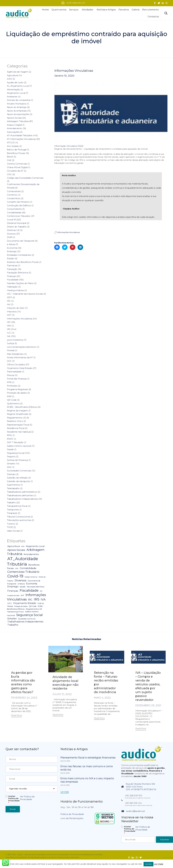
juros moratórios (15, 340)
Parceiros (124, 10)
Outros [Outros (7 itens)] (41, 603)
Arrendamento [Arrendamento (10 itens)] (31, 554)
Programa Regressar (17, 389)
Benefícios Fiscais (16, 153)
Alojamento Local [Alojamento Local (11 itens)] (35, 546)
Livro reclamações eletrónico (22, 347)
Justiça (10, 343)
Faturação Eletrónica (18, 273)
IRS (9, 329)
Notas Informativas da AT (20, 357)
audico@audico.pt (136, 811)
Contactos (153, 17)
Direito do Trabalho (17, 227)
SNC (9, 467)
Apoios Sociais (14, 118)
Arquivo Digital (14, 125)
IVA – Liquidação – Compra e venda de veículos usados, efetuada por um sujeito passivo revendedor (148, 686)
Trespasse (12, 513)
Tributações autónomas (19, 520)
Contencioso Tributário (19, 216)
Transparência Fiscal (17, 506)
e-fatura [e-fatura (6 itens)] (21, 584)
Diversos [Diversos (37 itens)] (21, 580)
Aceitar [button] (148, 864)
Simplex (11, 464)
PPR (9, 382)
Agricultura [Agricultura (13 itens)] (14, 546)
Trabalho (11, 503)
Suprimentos (13, 485)
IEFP (9, 297)
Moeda (11, 350)
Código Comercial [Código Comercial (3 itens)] (31, 577)
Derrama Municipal (17, 223)
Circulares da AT (15, 171)
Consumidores (14, 209)
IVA (9, 336)
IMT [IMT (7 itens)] (22, 595)
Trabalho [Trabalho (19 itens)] (13, 625)
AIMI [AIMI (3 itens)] (23, 546)
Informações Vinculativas (74, 71)
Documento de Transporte (21, 241)
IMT (9, 315)
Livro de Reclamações (72, 818)
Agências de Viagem (18, 72)
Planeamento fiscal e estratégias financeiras (88, 758)
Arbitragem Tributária (18, 121)
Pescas (11, 375)
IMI (9, 304)
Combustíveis (14, 191)
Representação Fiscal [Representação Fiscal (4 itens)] (15, 612)
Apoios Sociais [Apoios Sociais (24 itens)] (16, 550)
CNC (9, 174)
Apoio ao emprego (17, 107)
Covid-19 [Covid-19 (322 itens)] (15, 576)
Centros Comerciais (17, 164)
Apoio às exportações (18, 114)
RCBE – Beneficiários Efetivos (22, 407)
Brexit (10, 157)
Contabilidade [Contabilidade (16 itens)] (28, 568)
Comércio (12, 195)
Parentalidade (14, 372)
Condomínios (14, 198)
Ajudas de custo (15, 82)
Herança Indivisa (15, 290)
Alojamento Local (16, 93)
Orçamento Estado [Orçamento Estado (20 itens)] (25, 603)
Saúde (10, 449)
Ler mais (159, 864)
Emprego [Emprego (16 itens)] (13, 586)
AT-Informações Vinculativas (21, 139)
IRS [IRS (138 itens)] (37, 599)
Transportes (13, 510)
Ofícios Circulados (16, 365)
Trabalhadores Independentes (22, 499)
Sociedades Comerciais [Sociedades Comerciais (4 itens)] (27, 619)
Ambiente (12, 97)
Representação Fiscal (18, 425)
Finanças (11, 276)
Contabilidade (14, 213)
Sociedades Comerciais (19, 471)
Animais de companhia (19, 100)
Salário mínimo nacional (19, 446)
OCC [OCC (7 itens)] (10, 603)
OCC (9, 361)
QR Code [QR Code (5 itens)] (33, 606)
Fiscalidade (13, 280)
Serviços (74, 10)
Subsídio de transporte (18, 481)
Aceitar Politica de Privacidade (14, 800)
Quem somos (59, 10)
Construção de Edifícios (19, 205)
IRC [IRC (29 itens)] (30, 600)
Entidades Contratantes (19, 255)
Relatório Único (15, 421)
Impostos (12, 312)
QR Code (12, 400)
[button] (17, 716)
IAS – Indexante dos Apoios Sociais (25, 294)
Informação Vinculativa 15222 (69, 146)
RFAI (9, 435)
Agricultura (12, 75)
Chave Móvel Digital (17, 167)
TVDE (10, 527)
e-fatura (11, 244)
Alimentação (13, 90)
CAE (9, 160)
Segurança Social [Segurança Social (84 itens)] (29, 615)
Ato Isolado (13, 146)
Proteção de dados (17, 393)
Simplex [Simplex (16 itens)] (12, 619)
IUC (9, 333)
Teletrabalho (13, 488)
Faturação (12, 269)
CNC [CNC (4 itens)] (17, 568)
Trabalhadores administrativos (22, 492)
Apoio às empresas (17, 111)
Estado (11, 258)
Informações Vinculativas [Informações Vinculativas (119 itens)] (26, 597)
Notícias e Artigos (106, 10)
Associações (13, 132)
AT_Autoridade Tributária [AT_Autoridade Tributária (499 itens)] (23, 561)
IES (9, 301)
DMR (10, 237)
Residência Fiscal (16, 428)
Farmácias (12, 266)
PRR (9, 396)
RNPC (10, 439)
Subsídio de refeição (17, 478)
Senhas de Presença (17, 460)
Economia (12, 248)
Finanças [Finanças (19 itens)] (13, 591)
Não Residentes (15, 354)
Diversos (11, 234)
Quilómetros (13, 403)
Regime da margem (17, 411)
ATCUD (11, 142)
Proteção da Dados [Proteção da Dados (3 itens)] (21, 606)
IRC (9, 322)
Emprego (12, 251)
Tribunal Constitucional (18, 517)
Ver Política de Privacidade (27, 798)
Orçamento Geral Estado (20, 368)
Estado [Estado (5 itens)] (23, 587)
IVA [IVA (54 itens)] (43, 599)
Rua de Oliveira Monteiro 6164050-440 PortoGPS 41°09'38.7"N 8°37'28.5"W (141, 787)
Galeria (135, 10)
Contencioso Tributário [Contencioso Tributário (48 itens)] (23, 572)
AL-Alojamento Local (18, 86)
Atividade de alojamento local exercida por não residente (66, 683)
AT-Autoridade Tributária (19, 135)
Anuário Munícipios (17, 104)
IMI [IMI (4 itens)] (41, 591)
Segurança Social (16, 453)
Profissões (12, 386)
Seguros (11, 456)
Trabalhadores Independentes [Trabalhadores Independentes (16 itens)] (25, 622)
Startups (11, 474)
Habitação (12, 287)
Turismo (11, 524)
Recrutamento (150, 10)
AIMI (9, 79)
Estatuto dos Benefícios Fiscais (23, 262)
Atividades (88, 10)
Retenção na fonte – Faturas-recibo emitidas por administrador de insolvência (106, 682)
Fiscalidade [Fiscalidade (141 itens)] (29, 590)
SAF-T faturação (15, 442)
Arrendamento (15, 128)
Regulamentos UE (16, 418)
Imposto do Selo (16, 308)
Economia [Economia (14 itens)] (32, 584)
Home (45, 10)
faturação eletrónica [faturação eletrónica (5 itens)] (36, 587)
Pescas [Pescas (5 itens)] (10, 606)
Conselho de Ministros (18, 202)
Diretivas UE (13, 230)
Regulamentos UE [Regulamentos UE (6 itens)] (34, 609)
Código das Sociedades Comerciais (25, 178)
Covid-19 (11, 220)
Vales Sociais (13, 531)
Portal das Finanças (17, 379)
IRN (9, 326)
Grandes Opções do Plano (20, 283)
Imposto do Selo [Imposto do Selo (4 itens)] (13, 595)
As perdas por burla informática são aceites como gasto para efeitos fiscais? (23, 682)
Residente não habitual (19, 432)
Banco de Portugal (17, 150)
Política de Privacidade (72, 814)
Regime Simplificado (18, 414)
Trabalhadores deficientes (20, 495)
